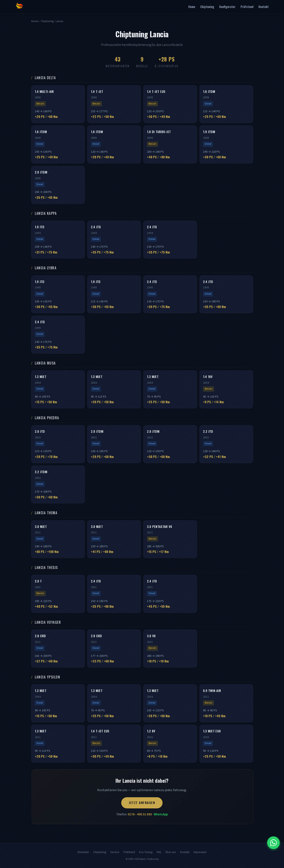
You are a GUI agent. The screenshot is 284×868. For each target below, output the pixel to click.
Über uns (171, 852)
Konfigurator (227, 7)
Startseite (83, 852)
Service (115, 852)
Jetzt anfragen (142, 803)
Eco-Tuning (146, 852)
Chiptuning (207, 7)
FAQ (159, 852)
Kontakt (264, 7)
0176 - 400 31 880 (140, 814)
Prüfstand (247, 7)
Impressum (200, 852)
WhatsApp (161, 814)
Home (192, 7)
